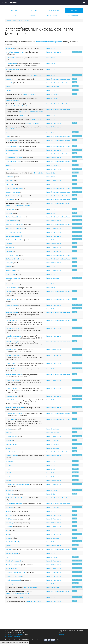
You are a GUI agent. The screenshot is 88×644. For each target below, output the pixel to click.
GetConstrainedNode (13, 192)
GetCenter (9, 181)
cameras (9, 90)
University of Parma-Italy (12, 636)
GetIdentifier (10, 209)
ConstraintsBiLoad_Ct (13, 146)
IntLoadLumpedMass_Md (14, 336)
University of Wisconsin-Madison (15, 634)
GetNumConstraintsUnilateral (16, 228)
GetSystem (9, 263)
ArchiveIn (9, 79)
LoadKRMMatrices (12, 456)
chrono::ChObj (50, 48)
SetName (9, 511)
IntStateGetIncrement (13, 381)
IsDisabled (9, 440)
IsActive (8, 429)
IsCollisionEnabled (12, 437)
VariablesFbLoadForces (14, 565)
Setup (8, 534)
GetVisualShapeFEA (12, 288)
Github (62, 635)
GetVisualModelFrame (13, 278)
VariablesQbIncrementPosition (16, 572)
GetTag (8, 267)
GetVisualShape (11, 284)
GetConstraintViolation (13, 196)
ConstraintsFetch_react (13, 161)
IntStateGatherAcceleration (15, 369)
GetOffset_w (10, 247)
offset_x (8, 481)
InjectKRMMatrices (12, 305)
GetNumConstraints (12, 221)
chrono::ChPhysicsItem (53, 52)
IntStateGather (11, 363)
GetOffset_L (10, 244)
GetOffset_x (10, 251)
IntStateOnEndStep (12, 396)
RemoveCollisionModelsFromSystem (18, 484)
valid (7, 557)
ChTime (8, 133)
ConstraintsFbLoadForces (14, 158)
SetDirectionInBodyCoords (15, 504)
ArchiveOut (9, 83)
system (8, 546)
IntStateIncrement (12, 388)
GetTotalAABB (10, 270)
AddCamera (10, 48)
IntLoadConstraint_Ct (13, 328)
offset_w (9, 477)
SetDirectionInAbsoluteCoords (16, 498)
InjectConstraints (11, 299)
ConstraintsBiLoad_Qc (13, 150)
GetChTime (9, 184)
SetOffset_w (10, 519)
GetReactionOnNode (13, 259)
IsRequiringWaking (12, 444)
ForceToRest (10, 169)
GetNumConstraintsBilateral (15, 225)
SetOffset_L (10, 515)
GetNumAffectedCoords (14, 217)
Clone (8, 137)
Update (8, 549)
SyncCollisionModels (13, 542)
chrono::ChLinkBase (52, 87)
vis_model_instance (12, 584)
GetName (9, 213)
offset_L (8, 473)
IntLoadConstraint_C (12, 320)
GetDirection (10, 200)
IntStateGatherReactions (14, 375)
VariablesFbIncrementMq (14, 561)
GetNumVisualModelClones (15, 240)
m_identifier (10, 462)
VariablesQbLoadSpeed (14, 576)
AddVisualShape (11, 64)
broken (8, 87)
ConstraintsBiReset (12, 154)
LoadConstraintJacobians (14, 452)
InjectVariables (11, 309)
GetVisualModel (11, 274)
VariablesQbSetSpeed (13, 580)
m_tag (8, 469)
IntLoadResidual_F (12, 350)
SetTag (8, 530)
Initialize (9, 291)
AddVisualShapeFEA (12, 69)
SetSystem (9, 527)
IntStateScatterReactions (14, 413)
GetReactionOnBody (13, 255)
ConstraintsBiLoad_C (13, 140)
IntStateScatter (11, 400)
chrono (9, 20)
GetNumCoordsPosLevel (14, 232)
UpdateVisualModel (12, 553)
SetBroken (9, 490)
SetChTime (9, 494)
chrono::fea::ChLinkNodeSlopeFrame (49, 42)
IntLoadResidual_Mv (12, 355)
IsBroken (9, 433)
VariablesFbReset (12, 569)
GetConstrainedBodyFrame (15, 188)
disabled (9, 165)
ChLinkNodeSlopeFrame (23, 20)
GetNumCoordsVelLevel (14, 236)
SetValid (9, 538)
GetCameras (10, 177)
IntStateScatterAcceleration (15, 408)
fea (14, 20)
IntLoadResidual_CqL (13, 342)
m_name (9, 465)
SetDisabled (10, 507)
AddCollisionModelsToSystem (16, 52)
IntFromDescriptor (12, 313)
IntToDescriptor (11, 419)
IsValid (8, 448)
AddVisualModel (11, 58)
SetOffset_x (10, 523)
